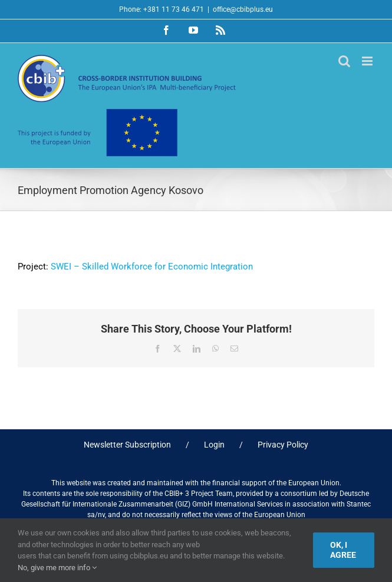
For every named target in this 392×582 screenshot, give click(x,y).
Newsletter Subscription (127, 445)
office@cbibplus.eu (243, 9)
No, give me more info (57, 568)
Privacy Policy (283, 445)
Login (214, 445)
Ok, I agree (343, 550)
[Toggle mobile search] (344, 61)
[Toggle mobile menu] (368, 61)
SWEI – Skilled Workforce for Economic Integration (152, 267)
